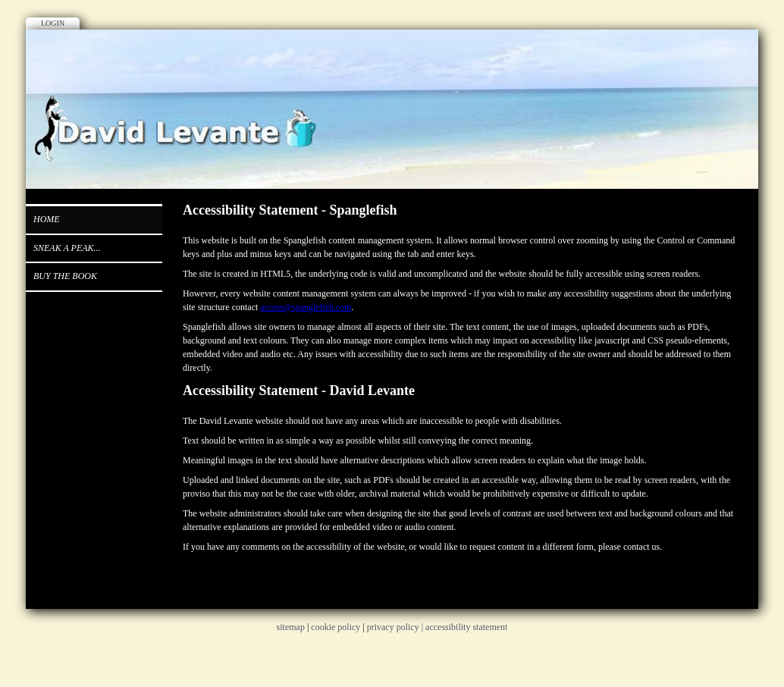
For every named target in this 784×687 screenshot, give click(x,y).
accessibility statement (466, 627)
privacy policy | (396, 627)
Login (53, 23)
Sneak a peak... (67, 248)
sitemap (291, 627)
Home (47, 219)
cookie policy (336, 627)
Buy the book (65, 276)
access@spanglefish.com (306, 307)
